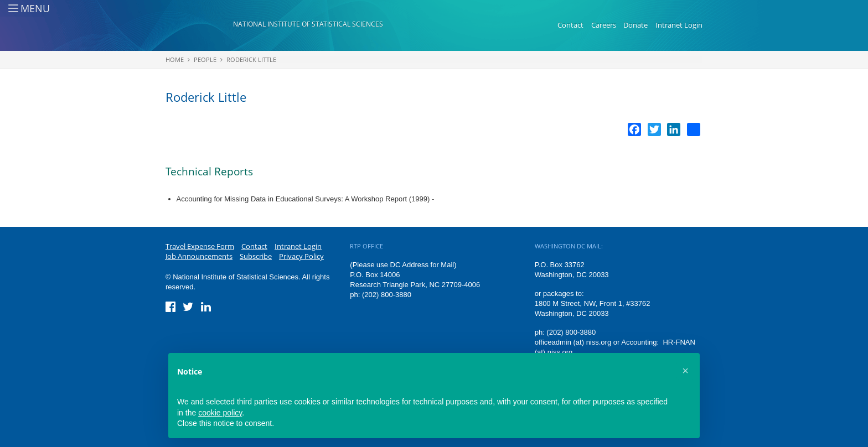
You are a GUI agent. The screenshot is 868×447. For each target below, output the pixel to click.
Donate (635, 25)
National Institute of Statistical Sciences (308, 24)
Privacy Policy (301, 256)
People (205, 59)
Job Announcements (199, 256)
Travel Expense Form (200, 246)
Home (175, 59)
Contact (570, 25)
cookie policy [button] (220, 413)
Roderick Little (251, 59)
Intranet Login (679, 25)
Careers (604, 25)
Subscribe (256, 256)
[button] (685, 371)
